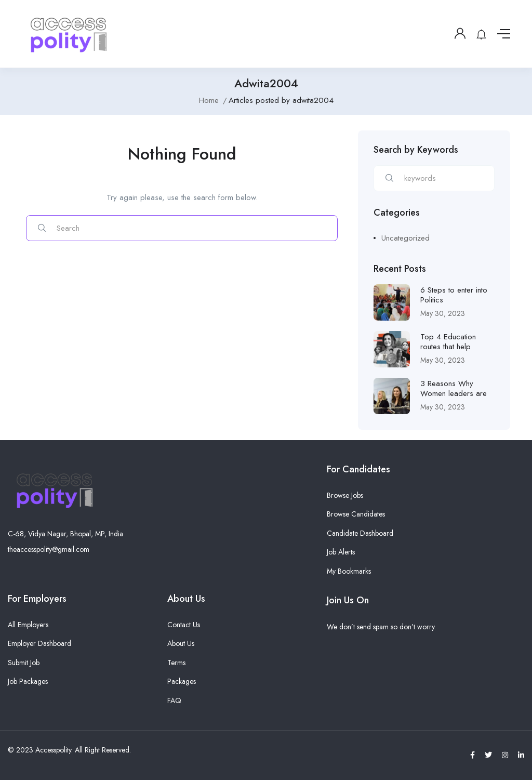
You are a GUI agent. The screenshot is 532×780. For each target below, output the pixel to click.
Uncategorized (405, 238)
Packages (182, 681)
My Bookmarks (349, 571)
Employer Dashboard (39, 643)
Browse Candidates (356, 514)
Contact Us (184, 625)
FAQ (174, 700)
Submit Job (24, 663)
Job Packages (28, 681)
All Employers (28, 625)
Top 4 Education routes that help (448, 342)
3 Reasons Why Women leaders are (454, 389)
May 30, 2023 (443, 313)
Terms (176, 663)
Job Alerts (341, 552)
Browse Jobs (345, 495)
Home (209, 100)
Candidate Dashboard (360, 533)
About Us (181, 643)
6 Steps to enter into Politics (454, 295)
